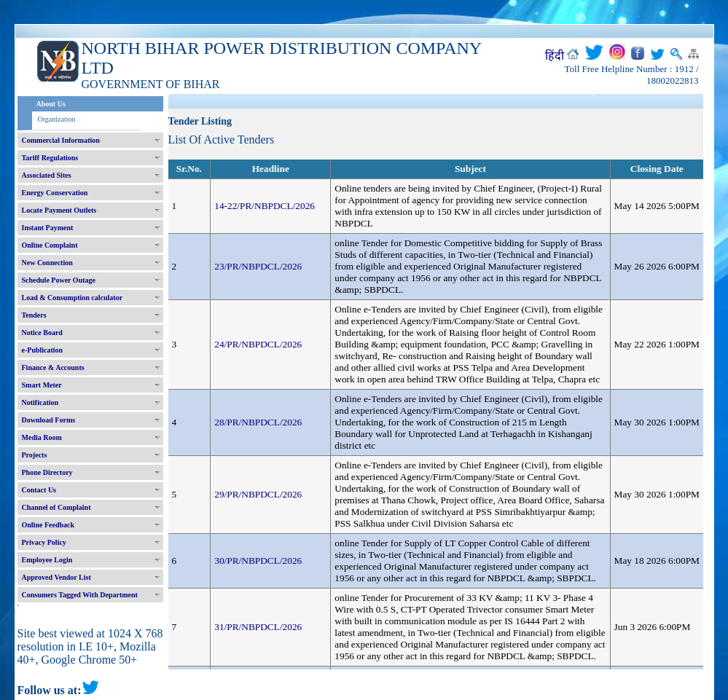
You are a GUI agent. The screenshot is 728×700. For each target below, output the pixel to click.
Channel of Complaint (56, 507)
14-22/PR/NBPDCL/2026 (265, 206)
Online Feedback (48, 525)
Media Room (42, 437)
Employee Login (47, 560)
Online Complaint (50, 245)
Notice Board (42, 333)
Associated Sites (47, 175)
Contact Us (39, 490)
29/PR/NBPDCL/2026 (258, 494)
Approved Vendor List (56, 577)
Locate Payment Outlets (59, 210)
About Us (51, 104)
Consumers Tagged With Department (80, 595)
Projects (35, 455)
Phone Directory (47, 472)
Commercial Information (61, 140)
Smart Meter (42, 385)
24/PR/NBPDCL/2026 (258, 344)
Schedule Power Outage (59, 280)
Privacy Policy (44, 542)
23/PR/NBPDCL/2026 (258, 266)
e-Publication (43, 350)
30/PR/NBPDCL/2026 (258, 561)
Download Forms (49, 420)
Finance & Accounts (53, 367)
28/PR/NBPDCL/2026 (258, 422)
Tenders (34, 315)
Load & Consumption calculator (73, 298)
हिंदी (555, 56)
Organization (57, 119)
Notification (40, 402)
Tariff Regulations (50, 158)
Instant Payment (48, 228)
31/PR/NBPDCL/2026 (258, 627)
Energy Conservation (55, 193)
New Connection (47, 263)
